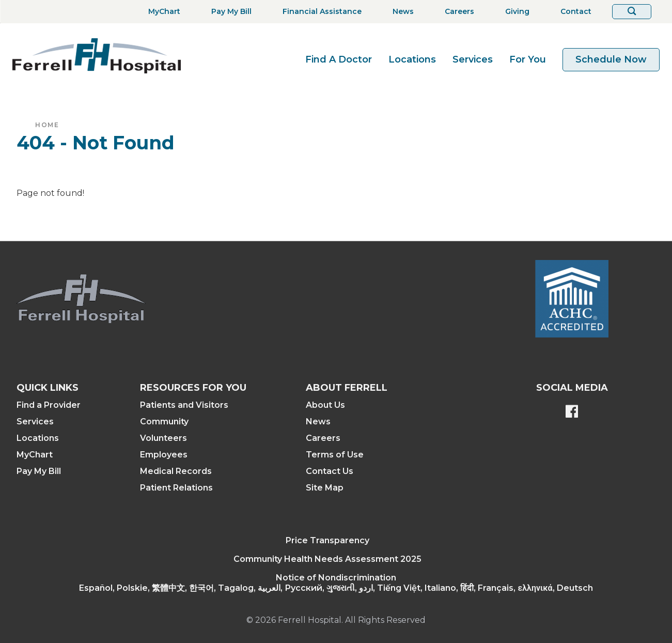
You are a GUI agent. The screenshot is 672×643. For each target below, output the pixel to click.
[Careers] (456, 12)
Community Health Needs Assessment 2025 (327, 559)
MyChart (35, 455)
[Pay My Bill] (228, 12)
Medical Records (176, 471)
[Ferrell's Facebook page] (572, 412)
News (318, 422)
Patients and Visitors (184, 405)
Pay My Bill (39, 471)
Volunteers (163, 438)
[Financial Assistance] (319, 12)
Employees (164, 455)
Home (47, 125)
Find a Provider (49, 405)
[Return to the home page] (97, 56)
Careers (323, 438)
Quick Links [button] (48, 388)
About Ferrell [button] (347, 388)
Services (473, 59)
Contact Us (330, 471)
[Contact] (573, 12)
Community (164, 422)
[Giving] (514, 12)
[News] (400, 12)
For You (528, 59)
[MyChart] (161, 12)
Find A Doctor (339, 59)
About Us (325, 405)
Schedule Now (611, 59)
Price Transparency (327, 540)
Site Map (325, 488)
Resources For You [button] (193, 388)
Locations (412, 59)
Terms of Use (335, 455)
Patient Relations (176, 488)
